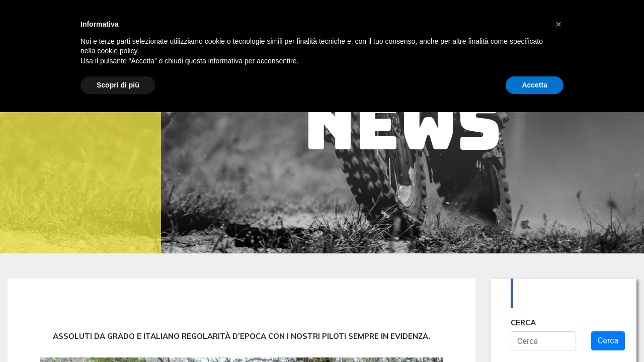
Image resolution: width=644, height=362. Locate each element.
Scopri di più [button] (118, 85)
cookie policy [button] (117, 51)
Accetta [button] (535, 85)
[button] (558, 24)
